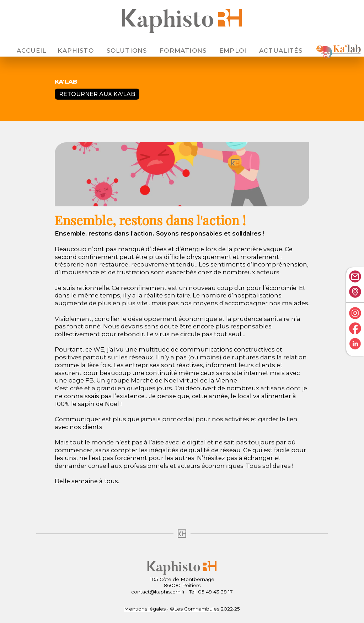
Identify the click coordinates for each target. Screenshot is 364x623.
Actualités (281, 51)
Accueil (31, 51)
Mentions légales (145, 609)
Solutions (127, 51)
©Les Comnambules (195, 609)
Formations (183, 51)
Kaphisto (76, 51)
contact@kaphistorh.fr (158, 592)
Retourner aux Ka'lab (97, 94)
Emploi (233, 51)
